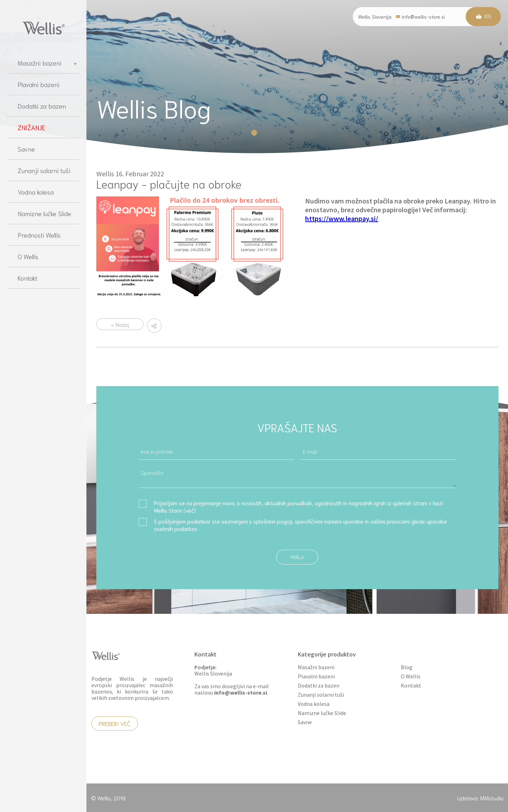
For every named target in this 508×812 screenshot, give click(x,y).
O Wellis (28, 256)
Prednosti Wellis (39, 235)
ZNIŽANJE (31, 127)
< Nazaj (120, 324)
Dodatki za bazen (42, 106)
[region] (43, 428)
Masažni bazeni (47, 63)
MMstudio (492, 798)
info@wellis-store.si (420, 16)
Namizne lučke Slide (44, 213)
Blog (407, 667)
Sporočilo (297, 477)
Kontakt (28, 278)
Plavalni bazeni (38, 84)
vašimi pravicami (390, 521)
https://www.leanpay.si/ (342, 218)
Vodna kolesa (36, 192)
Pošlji (297, 557)
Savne (26, 149)
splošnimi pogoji (273, 521)
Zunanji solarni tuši (44, 170)
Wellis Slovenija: (375, 17)
